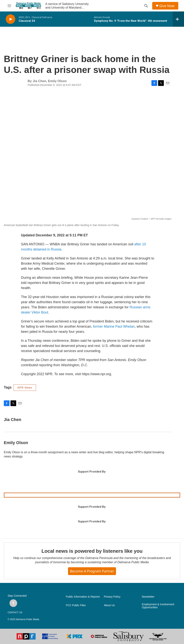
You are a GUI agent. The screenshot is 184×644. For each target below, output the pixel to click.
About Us (109, 605)
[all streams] (178, 19)
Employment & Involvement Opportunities (158, 606)
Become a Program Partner (92, 571)
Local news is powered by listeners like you (92, 551)
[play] (10, 19)
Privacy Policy (112, 597)
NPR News (25, 388)
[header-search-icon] (146, 6)
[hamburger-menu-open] (9, 6)
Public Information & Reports (83, 597)
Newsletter (148, 597)
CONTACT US (15, 612)
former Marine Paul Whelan (114, 326)
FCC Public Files (76, 605)
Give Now (167, 6)
